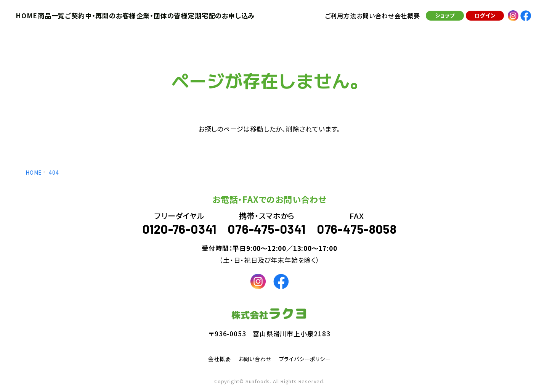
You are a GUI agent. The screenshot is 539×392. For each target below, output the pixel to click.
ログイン (481, 19)
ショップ (441, 19)
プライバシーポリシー (309, 358)
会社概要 (213, 358)
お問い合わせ (253, 358)
